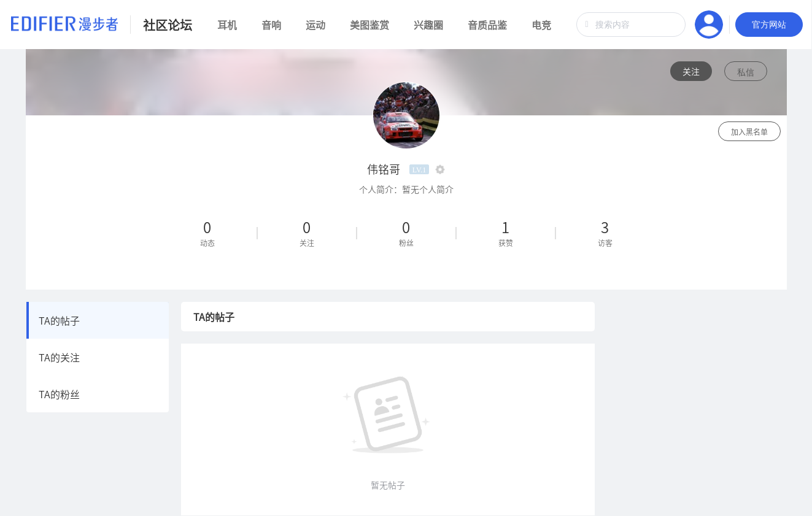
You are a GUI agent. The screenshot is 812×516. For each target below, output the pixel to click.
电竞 (541, 25)
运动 (315, 25)
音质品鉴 (487, 25)
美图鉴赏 (369, 25)
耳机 (227, 25)
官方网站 (769, 25)
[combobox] (631, 25)
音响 (271, 25)
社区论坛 (168, 25)
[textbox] (631, 25)
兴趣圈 (428, 25)
